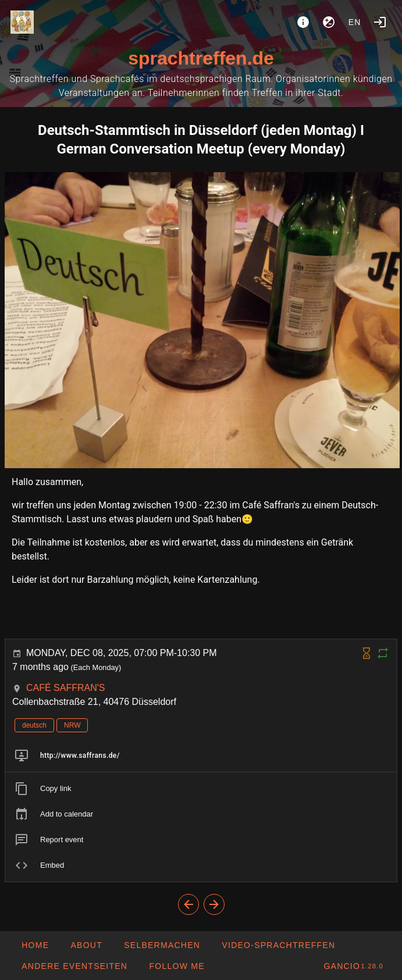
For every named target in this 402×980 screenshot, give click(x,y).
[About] (303, 22)
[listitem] (201, 756)
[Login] (380, 22)
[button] (74, 966)
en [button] (355, 22)
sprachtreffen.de (201, 58)
